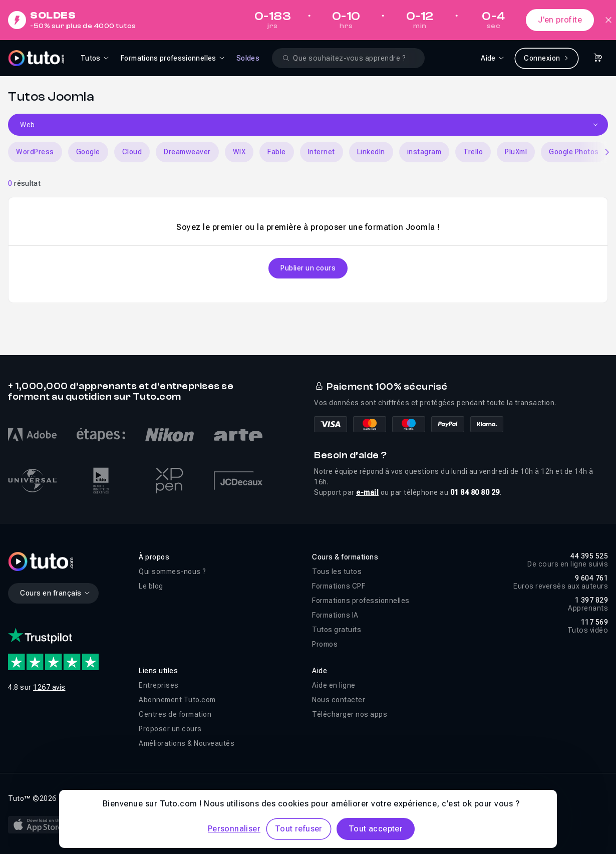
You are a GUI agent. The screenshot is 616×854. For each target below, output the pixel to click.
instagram (424, 152)
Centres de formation (175, 714)
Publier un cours (308, 268)
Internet (322, 152)
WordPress (35, 152)
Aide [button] (320, 671)
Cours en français (55, 593)
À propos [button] (154, 557)
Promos (325, 644)
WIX (239, 152)
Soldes (248, 58)
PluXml (516, 152)
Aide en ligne (334, 685)
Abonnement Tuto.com (177, 700)
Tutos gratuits (337, 630)
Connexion (547, 58)
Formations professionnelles (361, 601)
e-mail (367, 492)
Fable (277, 152)
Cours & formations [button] (345, 557)
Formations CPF (339, 586)
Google (88, 152)
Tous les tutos (337, 572)
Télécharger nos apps (350, 714)
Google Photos (574, 152)
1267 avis (49, 687)
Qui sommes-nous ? (173, 572)
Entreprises (159, 685)
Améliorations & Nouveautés (187, 743)
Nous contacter (339, 700)
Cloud (132, 152)
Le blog (151, 586)
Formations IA (335, 615)
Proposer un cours (170, 729)
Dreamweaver (187, 152)
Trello (473, 152)
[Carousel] (308, 152)
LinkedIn (371, 152)
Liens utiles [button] (158, 671)
